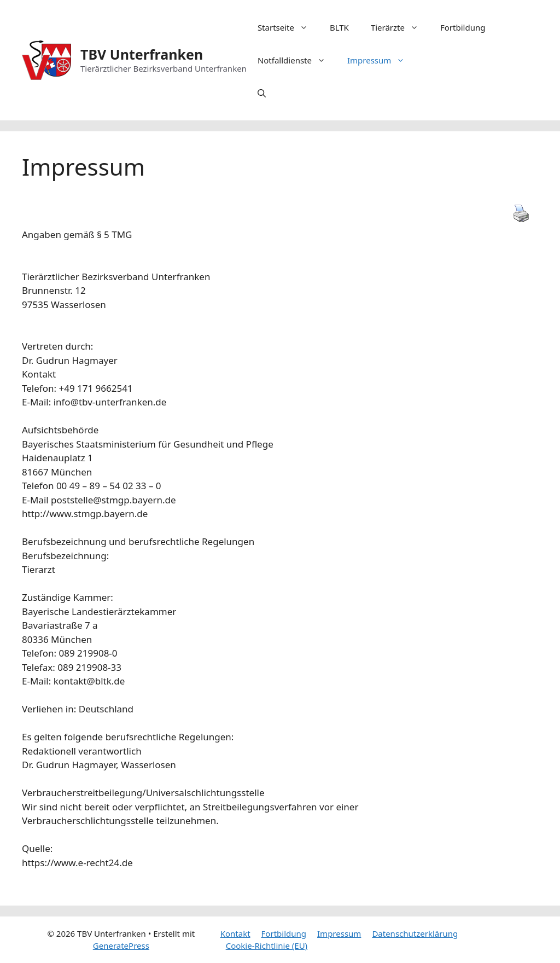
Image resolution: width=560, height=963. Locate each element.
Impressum (381, 60)
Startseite (288, 27)
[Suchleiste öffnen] (262, 93)
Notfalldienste (297, 60)
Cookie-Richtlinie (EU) (267, 945)
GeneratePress (121, 945)
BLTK (339, 27)
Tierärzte (400, 27)
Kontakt (235, 933)
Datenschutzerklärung (415, 933)
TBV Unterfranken (142, 54)
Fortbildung (463, 27)
